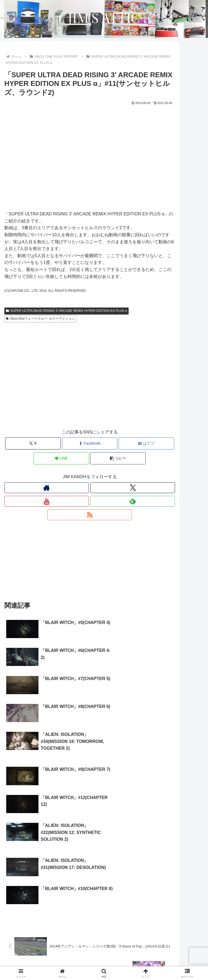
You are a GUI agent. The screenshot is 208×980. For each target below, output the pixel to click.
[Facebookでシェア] (90, 443)
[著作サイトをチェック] (47, 488)
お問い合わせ (155, 963)
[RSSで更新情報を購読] (90, 515)
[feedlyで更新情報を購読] (133, 501)
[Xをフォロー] (133, 488)
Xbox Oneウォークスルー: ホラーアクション (40, 319)
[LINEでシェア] (61, 458)
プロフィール (172, 955)
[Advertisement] (90, 381)
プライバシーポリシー (53, 963)
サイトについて (104, 955)
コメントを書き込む (90, 914)
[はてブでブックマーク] (146, 443)
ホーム (36, 955)
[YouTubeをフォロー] (47, 501)
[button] (118, 458)
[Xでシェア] (33, 443)
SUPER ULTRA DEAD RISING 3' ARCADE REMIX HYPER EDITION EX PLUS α (66, 311)
